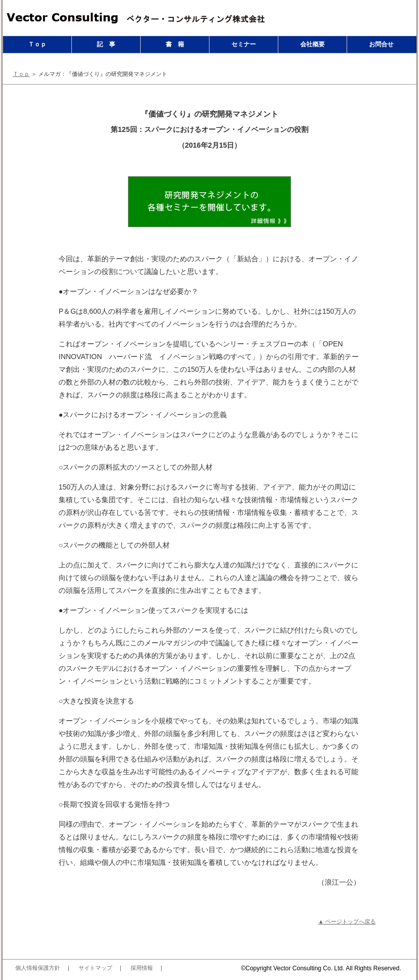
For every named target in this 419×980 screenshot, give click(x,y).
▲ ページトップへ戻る (347, 921)
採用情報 (142, 968)
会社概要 (312, 44)
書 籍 (175, 44)
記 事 (106, 44)
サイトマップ (95, 968)
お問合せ (381, 44)
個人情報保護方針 (38, 968)
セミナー (244, 44)
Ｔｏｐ (37, 44)
